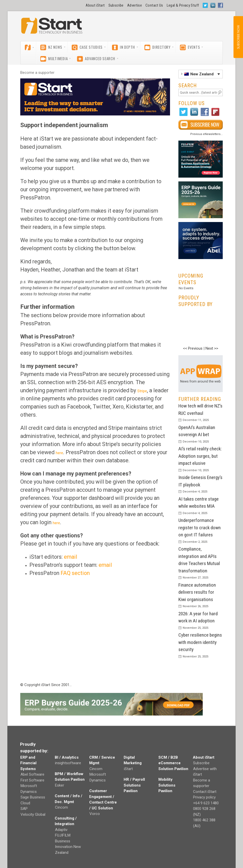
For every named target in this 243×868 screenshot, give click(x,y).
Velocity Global (33, 814)
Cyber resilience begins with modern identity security (200, 642)
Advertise (135, 5)
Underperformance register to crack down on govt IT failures (200, 527)
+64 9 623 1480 (206, 803)
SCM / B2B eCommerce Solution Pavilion (173, 763)
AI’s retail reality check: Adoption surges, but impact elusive (200, 456)
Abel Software (32, 774)
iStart (128, 769)
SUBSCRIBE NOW (238, 37)
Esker (60, 785)
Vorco (95, 814)
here (59, 453)
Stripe (142, 391)
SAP (24, 809)
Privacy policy (204, 797)
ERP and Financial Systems (28, 763)
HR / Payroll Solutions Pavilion (134, 785)
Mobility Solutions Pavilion (167, 785)
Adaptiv (61, 830)
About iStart (95, 5)
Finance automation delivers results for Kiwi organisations (197, 592)
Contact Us (154, 5)
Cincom (61, 807)
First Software (32, 780)
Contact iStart (205, 792)
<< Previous (193, 348)
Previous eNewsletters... (207, 134)
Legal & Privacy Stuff (183, 5)
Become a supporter (37, 73)
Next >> (212, 348)
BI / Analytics (67, 757)
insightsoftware (68, 763)
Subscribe (116, 5)
